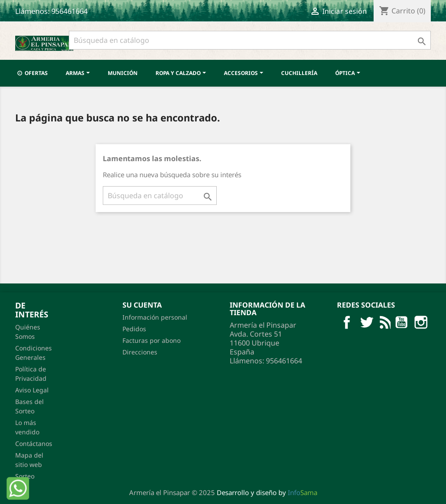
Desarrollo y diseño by (267, 492)
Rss (384, 322)
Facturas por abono (151, 340)
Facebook (347, 322)
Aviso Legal (32, 390)
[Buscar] (250, 40)
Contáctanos (34, 444)
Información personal (155, 317)
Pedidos (134, 329)
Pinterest (421, 322)
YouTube (401, 322)
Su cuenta (142, 305)
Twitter (366, 322)
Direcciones (140, 352)
